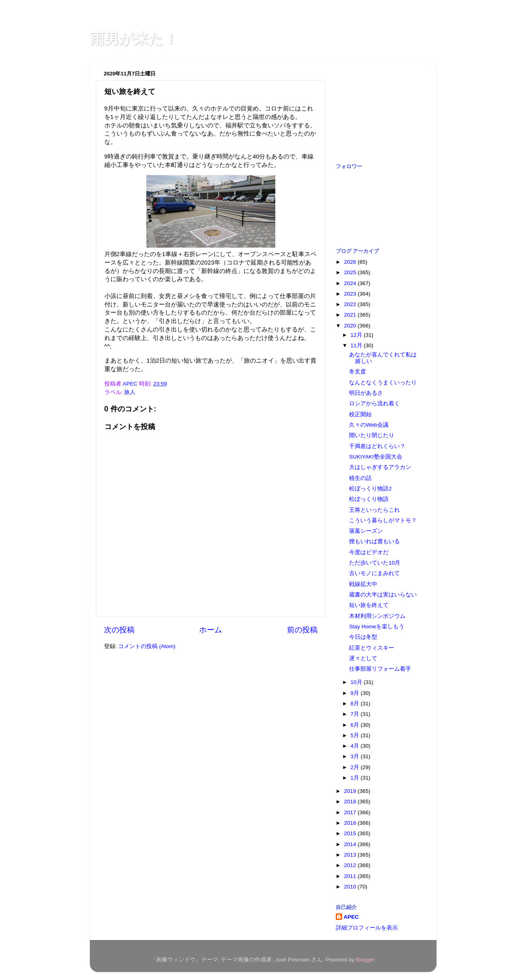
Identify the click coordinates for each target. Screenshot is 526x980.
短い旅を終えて (369, 605)
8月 (356, 704)
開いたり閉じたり (372, 435)
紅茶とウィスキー (372, 648)
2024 (351, 283)
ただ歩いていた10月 (375, 563)
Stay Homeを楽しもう (377, 627)
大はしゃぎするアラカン (380, 467)
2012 (351, 865)
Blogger (365, 960)
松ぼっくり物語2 (370, 489)
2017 (351, 812)
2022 (351, 304)
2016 (351, 823)
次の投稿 (119, 630)
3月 (356, 756)
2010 (351, 887)
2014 (351, 844)
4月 (356, 746)
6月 (356, 725)
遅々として (363, 658)
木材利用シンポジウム (377, 616)
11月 (357, 345)
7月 (356, 714)
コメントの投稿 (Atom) (147, 646)
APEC (351, 917)
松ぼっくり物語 (369, 499)
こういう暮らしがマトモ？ (383, 520)
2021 (351, 315)
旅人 (130, 392)
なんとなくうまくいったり (383, 383)
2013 (351, 855)
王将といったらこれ (374, 510)
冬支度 (358, 372)
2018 (351, 802)
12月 (357, 335)
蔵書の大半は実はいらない (383, 595)
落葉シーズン (366, 531)
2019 (351, 791)
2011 (351, 876)
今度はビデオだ (369, 552)
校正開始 (360, 414)
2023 (351, 294)
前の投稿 (302, 630)
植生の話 (360, 478)
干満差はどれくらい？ (377, 446)
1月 (356, 778)
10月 (357, 682)
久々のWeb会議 (369, 425)
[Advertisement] (376, 108)
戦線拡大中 (363, 584)
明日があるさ (366, 393)
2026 (351, 262)
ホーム (211, 630)
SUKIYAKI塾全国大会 (375, 457)
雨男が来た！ (134, 39)
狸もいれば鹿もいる (374, 541)
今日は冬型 (363, 637)
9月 (356, 693)
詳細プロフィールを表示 (367, 928)
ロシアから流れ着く (374, 403)
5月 (356, 735)
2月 (356, 767)
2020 (351, 326)
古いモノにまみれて (374, 573)
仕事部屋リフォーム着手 (380, 669)
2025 (351, 272)
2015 (351, 833)
